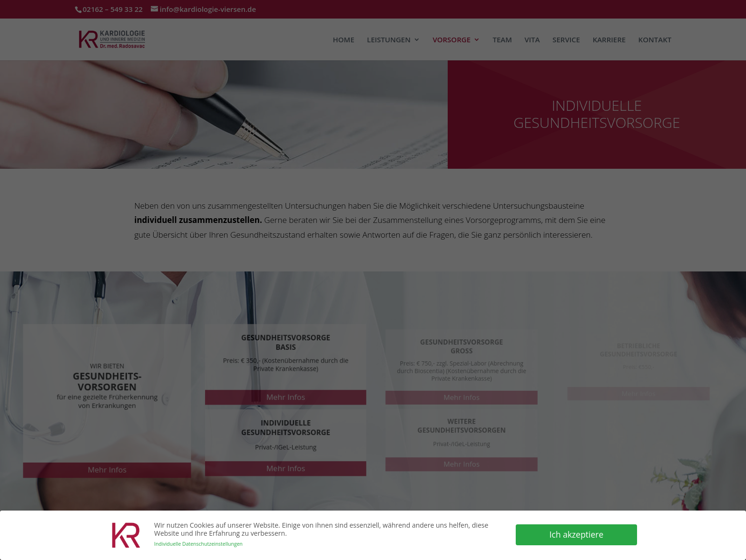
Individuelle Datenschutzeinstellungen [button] (198, 543)
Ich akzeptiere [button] (577, 534)
